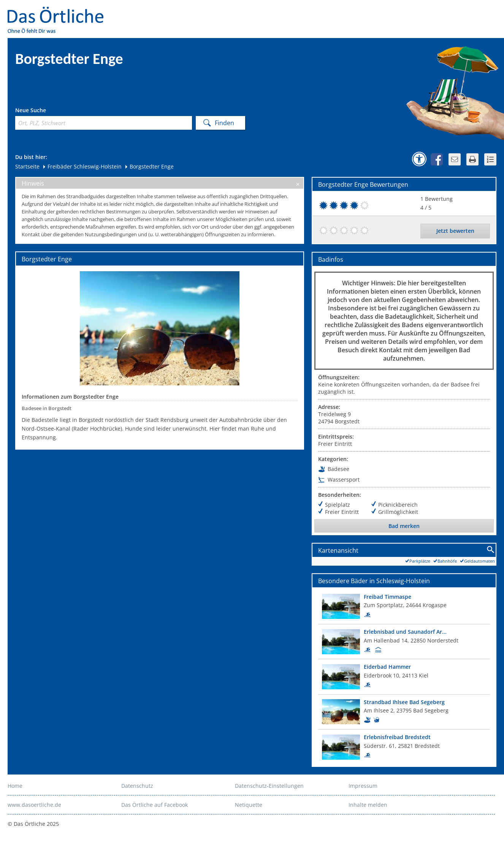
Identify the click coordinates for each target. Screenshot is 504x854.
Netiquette (249, 805)
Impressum (363, 786)
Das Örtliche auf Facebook (155, 805)
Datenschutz (137, 786)
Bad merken (404, 526)
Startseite (27, 166)
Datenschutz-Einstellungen (269, 786)
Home (15, 786)
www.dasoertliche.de (34, 805)
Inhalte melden (368, 805)
